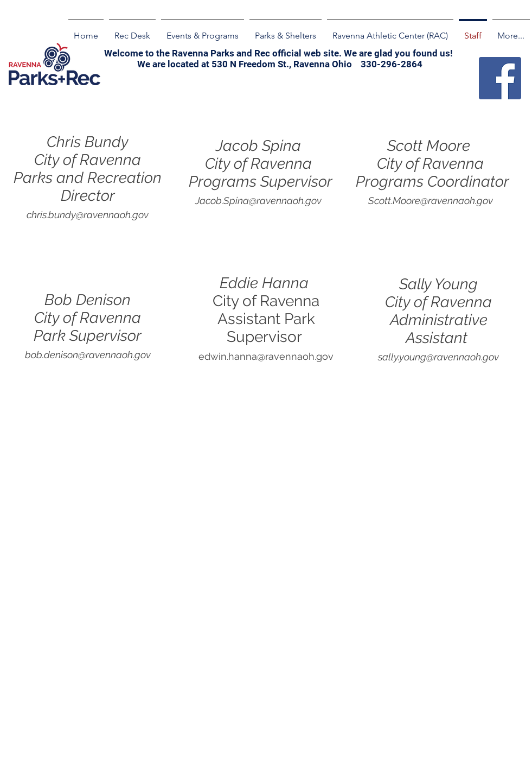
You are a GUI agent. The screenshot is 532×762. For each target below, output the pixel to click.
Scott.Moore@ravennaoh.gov (431, 201)
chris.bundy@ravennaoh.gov (88, 215)
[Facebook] (500, 78)
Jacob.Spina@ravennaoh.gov (258, 201)
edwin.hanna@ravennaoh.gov (266, 356)
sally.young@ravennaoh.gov (438, 357)
